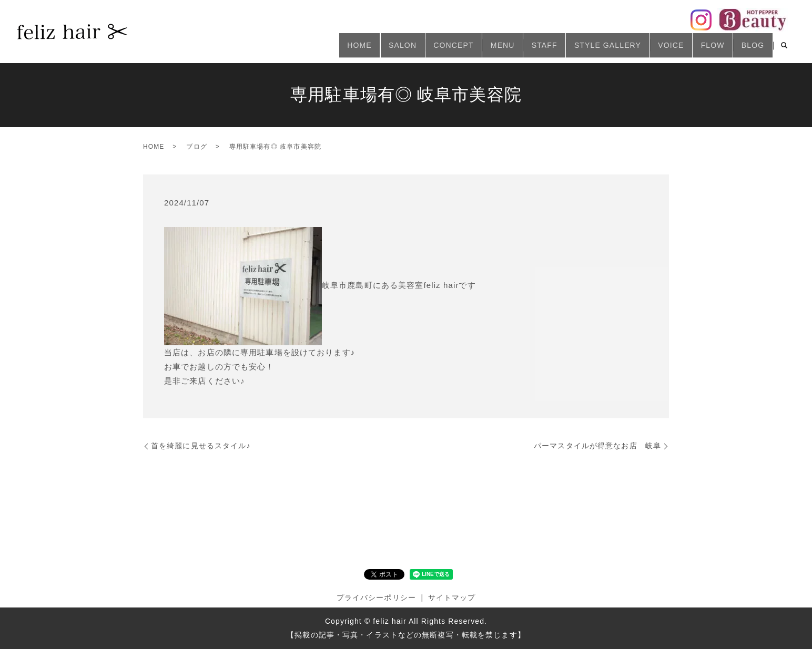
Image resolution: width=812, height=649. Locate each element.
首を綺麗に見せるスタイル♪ (201, 446)
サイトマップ (452, 598)
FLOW (704, 49)
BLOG (750, 49)
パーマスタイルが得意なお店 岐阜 (597, 446)
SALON (359, 49)
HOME (311, 49)
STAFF (519, 49)
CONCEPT (416, 49)
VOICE (657, 49)
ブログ (196, 147)
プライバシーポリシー (376, 598)
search (784, 49)
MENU (471, 49)
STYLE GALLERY (588, 49)
